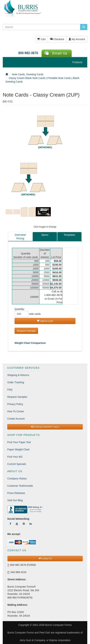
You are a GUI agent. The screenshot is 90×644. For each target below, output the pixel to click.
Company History (17, 479)
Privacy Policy (15, 404)
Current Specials (17, 464)
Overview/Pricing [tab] (20, 237)
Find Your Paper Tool (19, 442)
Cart (41, 39)
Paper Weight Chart (18, 449)
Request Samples (17, 397)
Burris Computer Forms (59, 625)
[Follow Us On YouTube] (17, 524)
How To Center (16, 411)
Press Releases (16, 493)
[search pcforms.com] (84, 27)
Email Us (53, 299)
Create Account (16, 419)
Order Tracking (16, 382)
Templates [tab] (69, 235)
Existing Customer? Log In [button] (45, 427)
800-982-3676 (28, 53)
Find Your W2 (15, 457)
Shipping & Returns (18, 375)
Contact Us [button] (45, 559)
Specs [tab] (45, 235)
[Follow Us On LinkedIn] (31, 524)
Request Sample (26, 331)
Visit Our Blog (15, 500)
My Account (77, 39)
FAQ (10, 390)
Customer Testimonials (20, 486)
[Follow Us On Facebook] (10, 524)
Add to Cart (45, 321)
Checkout (57, 39)
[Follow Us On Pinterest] (24, 524)
